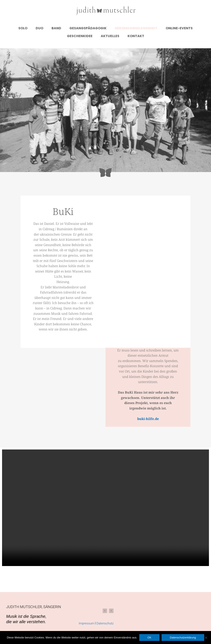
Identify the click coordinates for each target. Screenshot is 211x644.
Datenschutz (105, 623)
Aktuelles (110, 36)
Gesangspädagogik (88, 28)
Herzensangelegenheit (136, 28)
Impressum (86, 623)
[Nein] (206, 638)
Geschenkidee (80, 36)
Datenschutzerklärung (183, 638)
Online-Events (179, 28)
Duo (39, 28)
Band (56, 28)
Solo (23, 28)
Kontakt (136, 36)
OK (149, 638)
